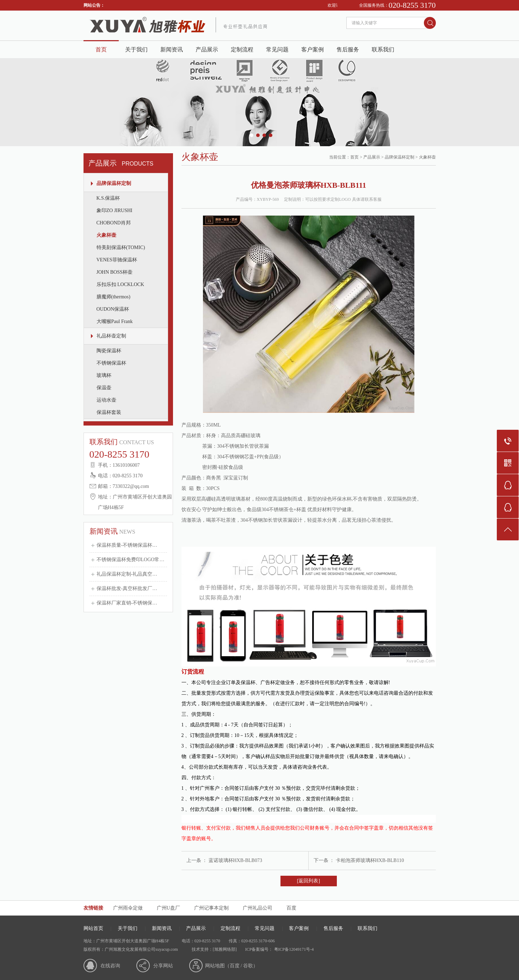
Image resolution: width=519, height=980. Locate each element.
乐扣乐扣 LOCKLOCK (121, 284)
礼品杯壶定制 (111, 336)
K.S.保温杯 (108, 198)
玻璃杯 (104, 375)
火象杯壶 (106, 235)
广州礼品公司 (258, 908)
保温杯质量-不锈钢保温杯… (127, 545)
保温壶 (104, 388)
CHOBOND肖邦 (114, 223)
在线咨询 (110, 966)
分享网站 (163, 966)
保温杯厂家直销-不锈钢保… (127, 603)
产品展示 (207, 49)
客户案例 (313, 49)
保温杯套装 (109, 412)
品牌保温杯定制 (114, 183)
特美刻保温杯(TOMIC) (121, 247)
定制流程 (242, 49)
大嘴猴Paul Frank (115, 321)
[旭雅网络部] (225, 949)
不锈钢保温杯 (111, 363)
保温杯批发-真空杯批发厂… (127, 588)
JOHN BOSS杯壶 (115, 272)
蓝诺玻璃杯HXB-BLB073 (235, 860)
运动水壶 (106, 400)
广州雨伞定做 (128, 908)
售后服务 (348, 49)
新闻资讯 (172, 49)
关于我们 (136, 49)
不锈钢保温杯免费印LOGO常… (131, 560)
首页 (101, 49)
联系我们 (383, 49)
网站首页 (93, 928)
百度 (291, 908)
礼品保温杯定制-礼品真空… (127, 574)
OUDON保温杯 (113, 309)
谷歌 (248, 966)
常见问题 (277, 49)
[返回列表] (308, 881)
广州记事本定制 (211, 908)
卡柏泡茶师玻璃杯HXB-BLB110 (370, 860)
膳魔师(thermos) (113, 297)
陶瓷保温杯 (109, 351)
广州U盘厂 (168, 908)
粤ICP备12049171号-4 (294, 949)
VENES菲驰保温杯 (117, 260)
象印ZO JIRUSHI (115, 210)
